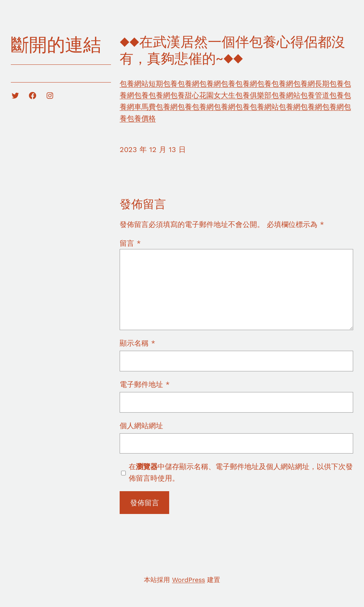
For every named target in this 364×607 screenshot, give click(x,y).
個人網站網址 (141, 426)
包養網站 (134, 84)
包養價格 (141, 118)
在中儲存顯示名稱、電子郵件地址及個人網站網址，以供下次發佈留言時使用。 (241, 472)
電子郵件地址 (145, 384)
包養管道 (315, 95)
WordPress (189, 580)
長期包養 (329, 84)
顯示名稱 (137, 343)
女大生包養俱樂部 (243, 95)
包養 (228, 84)
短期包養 (163, 84)
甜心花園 (199, 95)
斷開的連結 (56, 45)
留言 (130, 243)
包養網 (188, 84)
